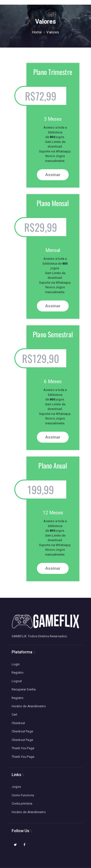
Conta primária (22, 803)
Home (37, 32)
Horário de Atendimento (29, 706)
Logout (17, 681)
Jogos (16, 787)
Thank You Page (23, 748)
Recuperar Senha (24, 689)
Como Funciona (23, 795)
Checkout (18, 723)
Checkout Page (22, 731)
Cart (14, 714)
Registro (18, 673)
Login (16, 664)
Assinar (53, 175)
